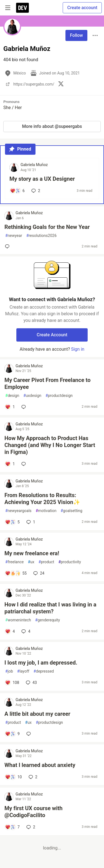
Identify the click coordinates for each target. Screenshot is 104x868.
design (12, 396)
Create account (82, 8)
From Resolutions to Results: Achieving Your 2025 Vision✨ (42, 499)
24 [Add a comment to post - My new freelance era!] (38, 573)
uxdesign (32, 396)
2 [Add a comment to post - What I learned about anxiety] (32, 777)
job (9, 671)
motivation (46, 511)
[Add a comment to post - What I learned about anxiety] (13, 777)
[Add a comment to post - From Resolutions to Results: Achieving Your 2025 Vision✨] (12, 522)
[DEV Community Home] (22, 8)
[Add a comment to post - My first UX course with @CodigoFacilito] (12, 827)
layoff (23, 671)
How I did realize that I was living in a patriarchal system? (50, 608)
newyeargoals (18, 511)
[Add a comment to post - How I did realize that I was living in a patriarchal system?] (10, 631)
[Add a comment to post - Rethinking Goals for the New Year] (8, 246)
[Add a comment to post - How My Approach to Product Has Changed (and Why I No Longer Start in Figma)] (10, 464)
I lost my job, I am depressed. (41, 663)
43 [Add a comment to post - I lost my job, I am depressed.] (31, 683)
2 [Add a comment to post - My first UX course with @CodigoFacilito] (30, 827)
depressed (44, 671)
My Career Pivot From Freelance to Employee (48, 383)
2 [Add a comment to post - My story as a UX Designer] (35, 191)
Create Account (52, 335)
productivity (69, 562)
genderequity (48, 620)
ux (31, 562)
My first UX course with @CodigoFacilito (33, 812)
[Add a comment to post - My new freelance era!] (16, 573)
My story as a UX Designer (42, 179)
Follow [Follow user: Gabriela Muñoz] (76, 35)
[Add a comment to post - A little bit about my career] (12, 734)
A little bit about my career (37, 714)
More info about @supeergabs (52, 126)
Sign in (78, 349)
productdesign (59, 396)
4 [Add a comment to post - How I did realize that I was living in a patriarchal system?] (25, 631)
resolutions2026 (41, 236)
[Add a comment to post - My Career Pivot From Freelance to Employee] (10, 407)
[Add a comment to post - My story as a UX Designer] (17, 191)
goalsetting (71, 511)
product (46, 562)
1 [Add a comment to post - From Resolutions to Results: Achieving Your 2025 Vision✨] (30, 522)
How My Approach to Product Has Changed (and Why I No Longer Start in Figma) (50, 445)
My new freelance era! (32, 553)
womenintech (18, 620)
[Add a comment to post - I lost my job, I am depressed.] (12, 683)
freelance (14, 562)
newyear (14, 236)
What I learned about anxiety (40, 765)
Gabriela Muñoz (34, 165)
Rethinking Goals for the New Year (47, 227)
